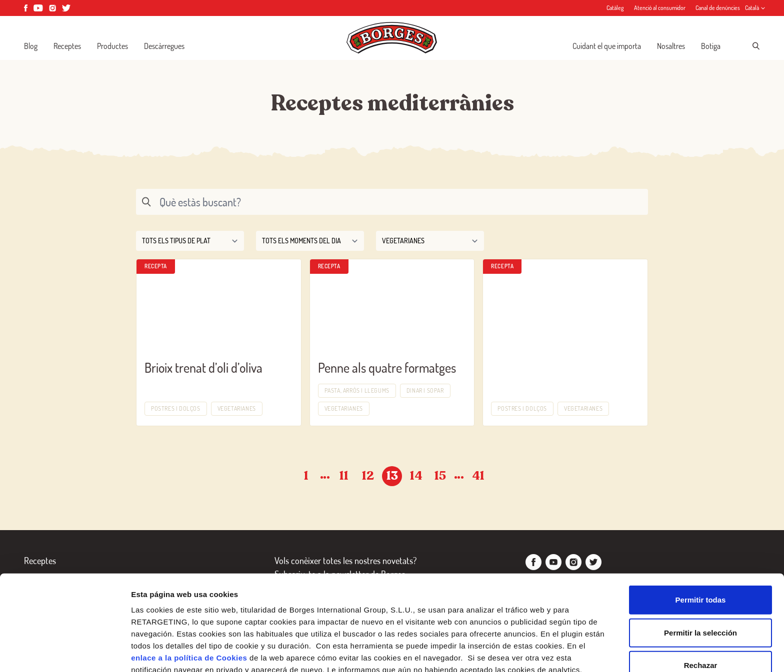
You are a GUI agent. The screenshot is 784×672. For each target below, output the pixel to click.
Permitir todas (701, 538)
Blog (31, 46)
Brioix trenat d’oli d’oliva (203, 367)
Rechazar (701, 603)
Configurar (527, 652)
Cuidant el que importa (607, 46)
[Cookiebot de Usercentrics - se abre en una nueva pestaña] (65, 653)
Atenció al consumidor (660, 8)
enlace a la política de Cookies (189, 596)
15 (440, 476)
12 (368, 476)
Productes (112, 46)
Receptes (67, 46)
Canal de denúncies (718, 8)
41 (478, 476)
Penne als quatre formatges (387, 367)
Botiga (711, 46)
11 (344, 476)
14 (416, 476)
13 (392, 476)
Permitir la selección (700, 571)
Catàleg (615, 8)
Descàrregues (164, 46)
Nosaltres (671, 46)
